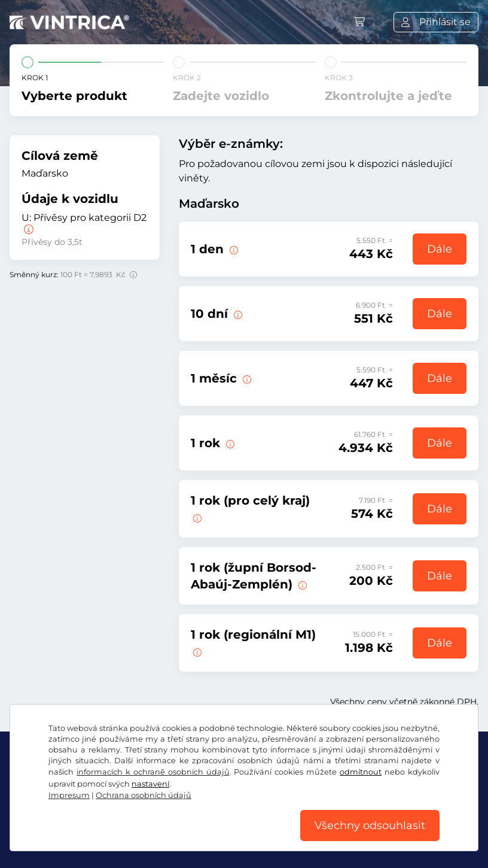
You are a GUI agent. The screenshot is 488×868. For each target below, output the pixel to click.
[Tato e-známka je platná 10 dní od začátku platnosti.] (237, 314)
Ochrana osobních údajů (144, 795)
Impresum (69, 795)
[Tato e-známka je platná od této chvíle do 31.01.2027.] (229, 443)
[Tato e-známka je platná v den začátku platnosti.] (233, 249)
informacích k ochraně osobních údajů (153, 772)
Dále (440, 249)
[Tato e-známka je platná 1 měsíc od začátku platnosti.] (246, 378)
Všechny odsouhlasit (370, 825)
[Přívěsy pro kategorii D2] (28, 230)
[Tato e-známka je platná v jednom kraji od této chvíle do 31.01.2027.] (196, 517)
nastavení (150, 784)
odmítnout (361, 772)
